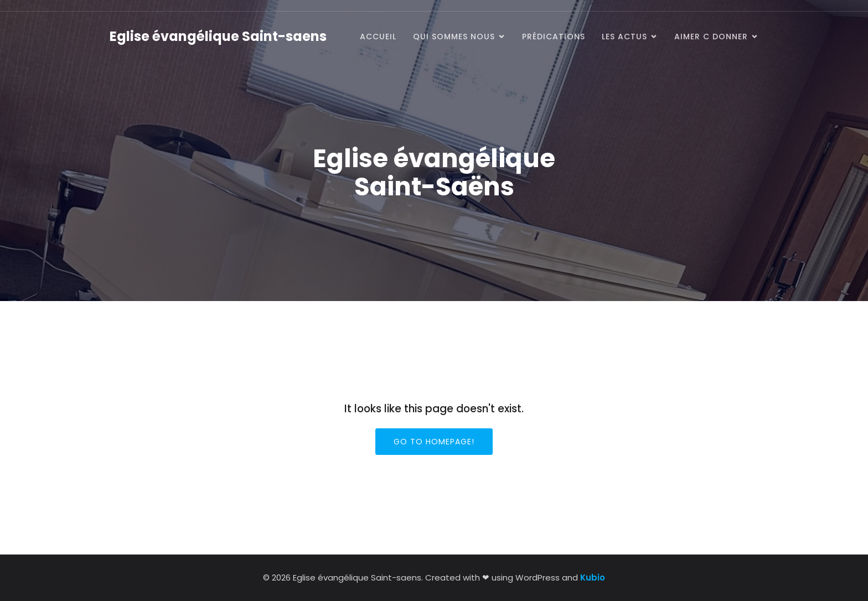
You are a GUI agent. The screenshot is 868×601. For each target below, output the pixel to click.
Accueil (378, 37)
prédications (554, 37)
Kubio (593, 577)
